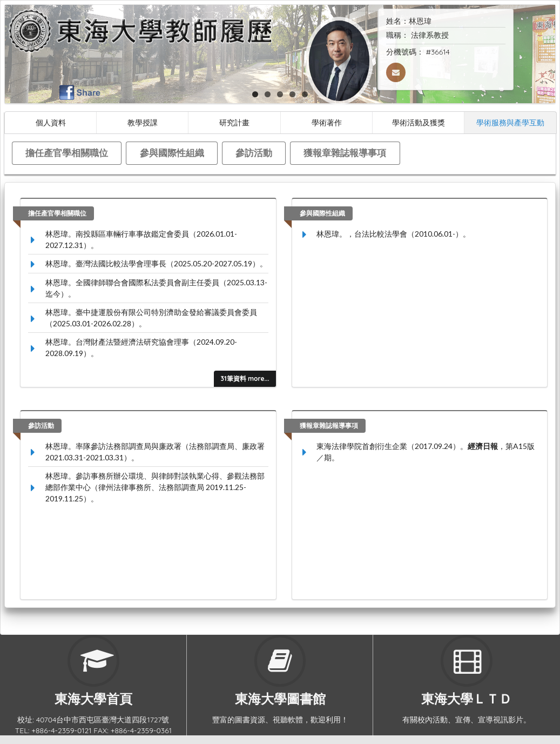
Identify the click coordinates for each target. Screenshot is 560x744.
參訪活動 (254, 153)
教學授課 (143, 122)
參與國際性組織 (172, 153)
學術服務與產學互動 (510, 122)
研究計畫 (234, 122)
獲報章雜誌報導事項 (345, 153)
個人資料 (51, 122)
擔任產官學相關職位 (67, 153)
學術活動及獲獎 (419, 122)
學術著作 (327, 122)
